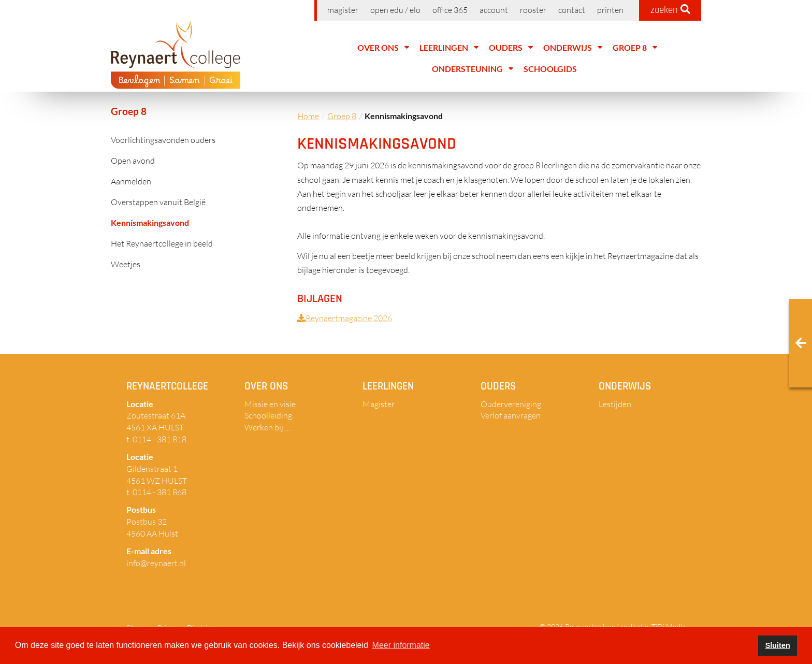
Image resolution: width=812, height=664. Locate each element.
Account (494, 10)
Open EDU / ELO (395, 10)
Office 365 (450, 10)
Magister (343, 10)
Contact (572, 10)
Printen (610, 10)
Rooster (533, 10)
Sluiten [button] (778, 645)
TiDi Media (669, 626)
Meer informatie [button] (401, 645)
